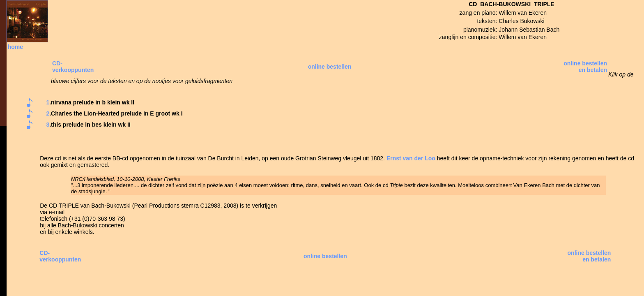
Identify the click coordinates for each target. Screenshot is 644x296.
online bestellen (330, 67)
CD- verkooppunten (73, 67)
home (15, 47)
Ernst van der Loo (411, 158)
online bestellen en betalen (585, 67)
